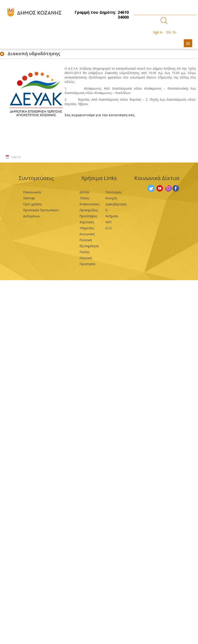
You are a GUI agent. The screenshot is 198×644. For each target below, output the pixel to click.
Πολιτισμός (114, 192)
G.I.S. (109, 228)
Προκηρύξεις (89, 210)
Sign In (158, 32)
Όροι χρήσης (32, 204)
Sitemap (29, 198)
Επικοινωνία (32, 192)
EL (174, 32)
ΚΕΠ (108, 222)
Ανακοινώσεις (89, 204)
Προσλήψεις (88, 216)
